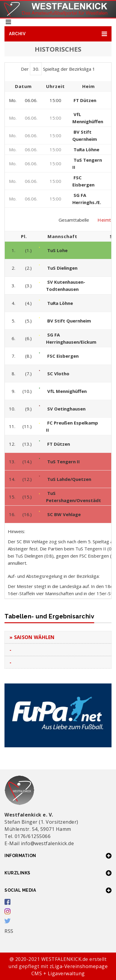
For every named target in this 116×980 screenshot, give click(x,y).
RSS (9, 931)
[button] (58, 34)
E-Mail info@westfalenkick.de (39, 843)
